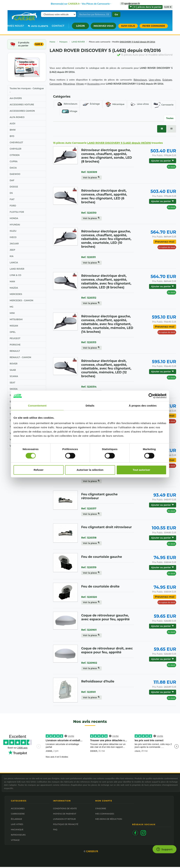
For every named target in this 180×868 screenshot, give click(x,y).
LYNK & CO (15, 275)
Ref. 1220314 (89, 387)
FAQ (55, 831)
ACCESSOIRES (18, 809)
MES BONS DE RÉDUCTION (109, 820)
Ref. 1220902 (89, 663)
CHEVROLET (16, 142)
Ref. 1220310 (89, 213)
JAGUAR (14, 244)
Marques (63, 42)
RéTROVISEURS (18, 836)
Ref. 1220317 (89, 509)
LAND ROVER (17, 269)
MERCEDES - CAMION (21, 300)
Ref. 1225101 (89, 692)
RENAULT (15, 351)
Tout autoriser (142, 470)
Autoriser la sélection (90, 470)
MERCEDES (16, 294)
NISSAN (14, 326)
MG (12, 307)
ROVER (14, 364)
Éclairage (91, 104)
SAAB (13, 370)
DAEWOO (15, 174)
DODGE (14, 187)
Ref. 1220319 (89, 567)
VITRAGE (15, 841)
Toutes (170, 118)
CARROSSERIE (18, 815)
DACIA (13, 168)
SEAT (12, 383)
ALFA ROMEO (17, 117)
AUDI (12, 123)
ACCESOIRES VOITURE (22, 105)
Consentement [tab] (37, 406)
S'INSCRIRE (101, 809)
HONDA (14, 218)
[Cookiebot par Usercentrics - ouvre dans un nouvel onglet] (151, 396)
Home (52, 42)
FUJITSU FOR (17, 212)
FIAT (12, 199)
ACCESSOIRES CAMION (22, 111)
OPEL (13, 332)
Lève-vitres (139, 104)
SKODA (14, 389)
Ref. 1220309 (89, 172)
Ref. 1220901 (89, 630)
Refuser (39, 470)
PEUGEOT (15, 338)
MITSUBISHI (16, 319)
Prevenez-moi (165, 242)
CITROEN (15, 155)
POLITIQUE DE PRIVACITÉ (66, 825)
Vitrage (70, 111)
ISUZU (13, 231)
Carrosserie (164, 105)
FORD (13, 206)
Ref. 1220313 (89, 342)
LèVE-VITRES (17, 825)
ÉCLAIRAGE (17, 820)
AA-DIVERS (16, 98)
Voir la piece (91, 178)
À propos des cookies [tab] (143, 406)
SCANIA (14, 376)
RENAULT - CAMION (20, 357)
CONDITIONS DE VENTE (65, 809)
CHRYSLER (15, 149)
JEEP (12, 250)
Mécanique (115, 104)
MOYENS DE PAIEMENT (65, 815)
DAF (12, 180)
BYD (12, 136)
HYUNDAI (15, 225)
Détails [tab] (90, 406)
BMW (13, 130)
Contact (58, 26)
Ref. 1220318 (89, 538)
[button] (80, 26)
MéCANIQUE (17, 831)
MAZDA (14, 288)
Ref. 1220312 (89, 298)
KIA (12, 256)
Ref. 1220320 (89, 597)
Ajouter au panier (163, 161)
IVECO (13, 237)
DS (11, 193)
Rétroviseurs (67, 104)
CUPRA (14, 161)
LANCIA (14, 263)
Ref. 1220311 (89, 257)
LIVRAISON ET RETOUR (64, 820)
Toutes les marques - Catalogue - (27, 90)
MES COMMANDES (105, 815)
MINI (12, 313)
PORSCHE (15, 345)
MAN (12, 281)
